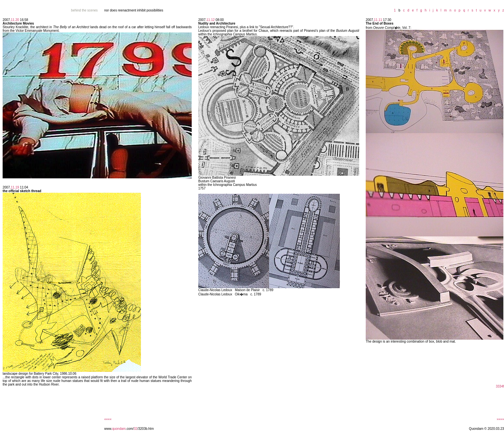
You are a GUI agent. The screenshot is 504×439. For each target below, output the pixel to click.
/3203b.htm (145, 429)
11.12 (211, 20)
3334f (500, 386)
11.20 (15, 20)
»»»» (500, 419)
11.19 (15, 187)
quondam (119, 429)
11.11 (378, 20)
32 (136, 429)
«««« (108, 419)
